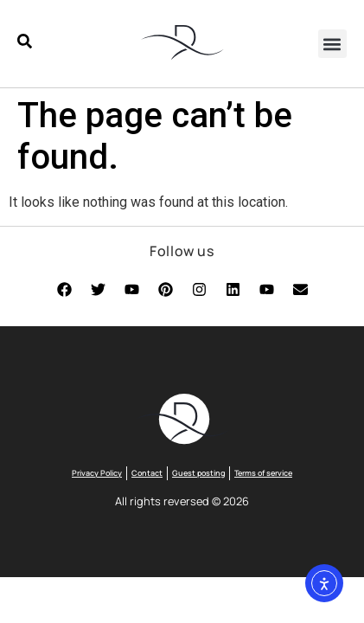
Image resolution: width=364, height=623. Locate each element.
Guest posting (198, 473)
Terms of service (263, 473)
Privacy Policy (97, 473)
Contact (147, 473)
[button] (332, 44)
